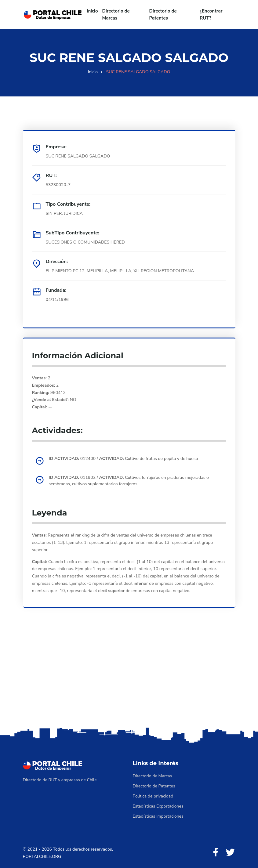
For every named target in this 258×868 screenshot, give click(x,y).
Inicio (92, 11)
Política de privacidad (153, 796)
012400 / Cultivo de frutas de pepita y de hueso (124, 459)
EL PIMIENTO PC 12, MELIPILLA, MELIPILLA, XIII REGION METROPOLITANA (120, 271)
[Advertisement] (129, 678)
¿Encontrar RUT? (211, 14)
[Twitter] (230, 853)
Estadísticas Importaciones (158, 816)
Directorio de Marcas (116, 14)
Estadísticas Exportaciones (158, 806)
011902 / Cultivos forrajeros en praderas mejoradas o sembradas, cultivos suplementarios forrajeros (129, 481)
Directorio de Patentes (163, 14)
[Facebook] (216, 853)
